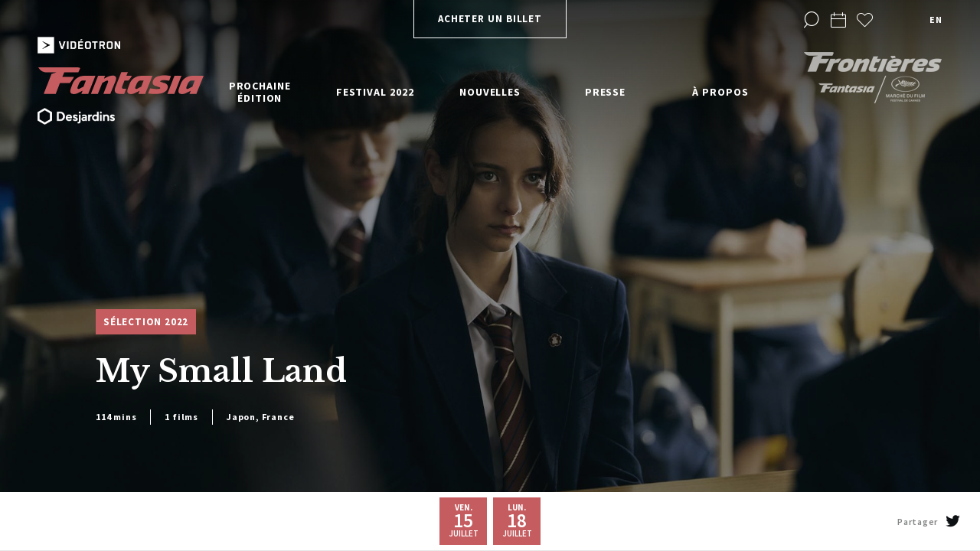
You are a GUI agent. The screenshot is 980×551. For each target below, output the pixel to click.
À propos (720, 92)
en (936, 20)
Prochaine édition (260, 92)
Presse (605, 92)
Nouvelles (490, 92)
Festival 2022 (375, 92)
